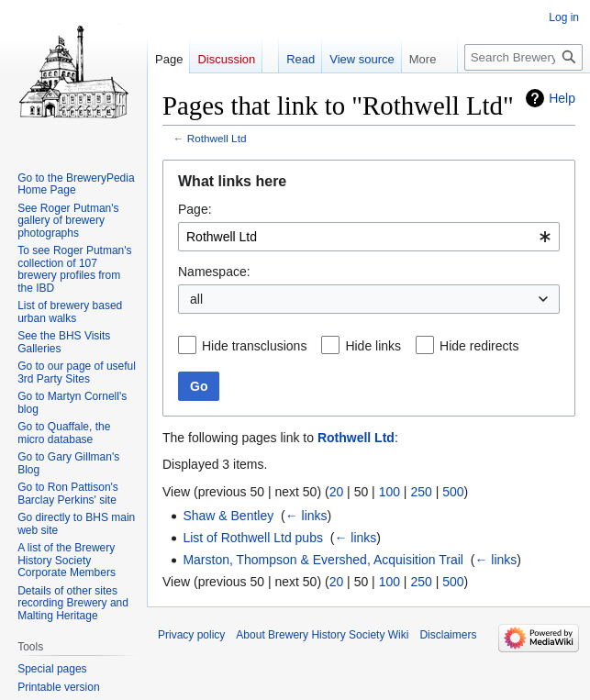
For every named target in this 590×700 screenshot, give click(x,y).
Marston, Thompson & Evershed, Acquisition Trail (323, 560)
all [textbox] (196, 299)
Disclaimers (448, 635)
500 (453, 492)
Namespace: (214, 272)
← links (306, 516)
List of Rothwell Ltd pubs (253, 538)
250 (421, 492)
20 (337, 492)
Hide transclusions (254, 346)
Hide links (373, 346)
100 (390, 492)
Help (562, 98)
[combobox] (369, 237)
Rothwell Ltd (217, 138)
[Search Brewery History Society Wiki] (523, 57)
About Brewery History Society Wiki (322, 635)
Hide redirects (479, 346)
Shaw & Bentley (228, 516)
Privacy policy (191, 635)
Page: (195, 209)
